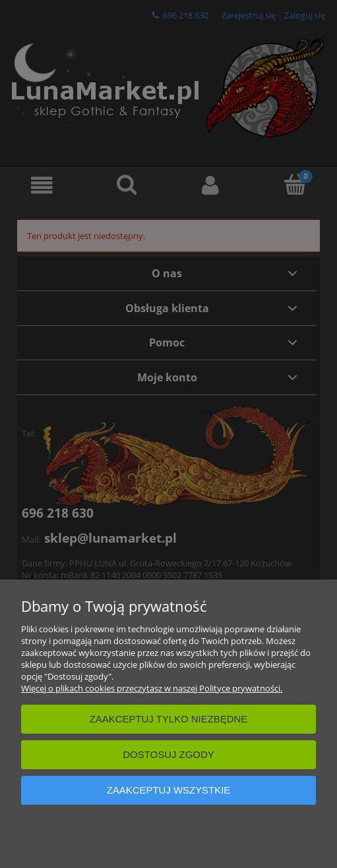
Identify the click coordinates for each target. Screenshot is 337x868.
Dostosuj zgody (168, 754)
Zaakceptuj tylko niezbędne (169, 719)
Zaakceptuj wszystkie (169, 790)
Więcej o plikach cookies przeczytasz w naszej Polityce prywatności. (152, 688)
